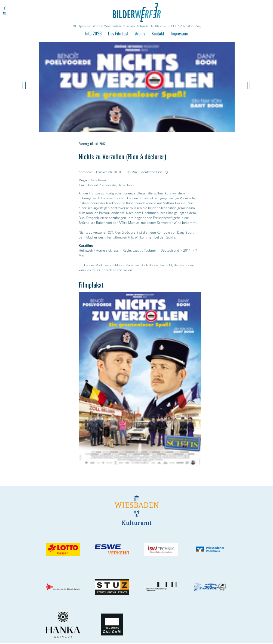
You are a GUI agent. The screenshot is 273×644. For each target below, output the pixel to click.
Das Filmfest (118, 33)
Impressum (179, 33)
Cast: (83, 185)
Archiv (140, 33)
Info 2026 (93, 33)
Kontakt (158, 33)
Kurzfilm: (86, 245)
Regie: (83, 180)
